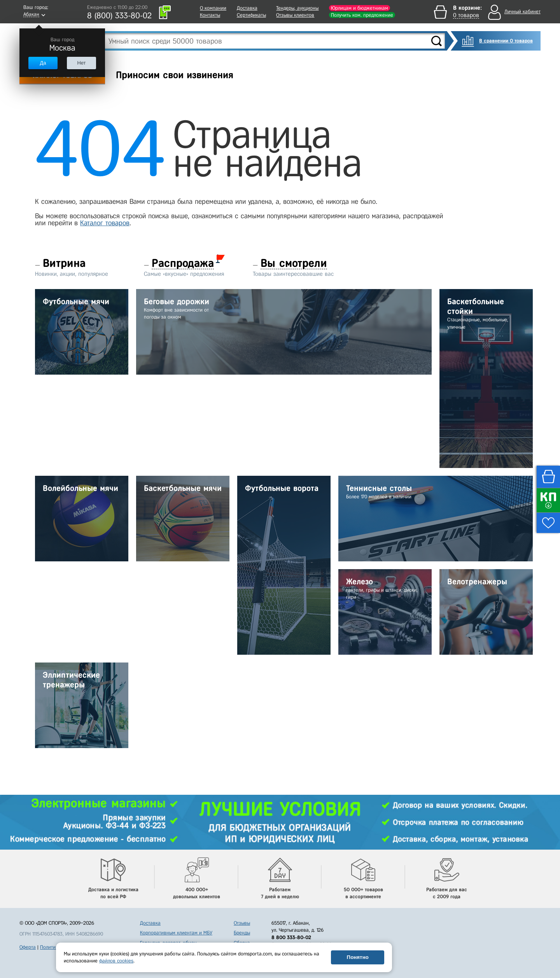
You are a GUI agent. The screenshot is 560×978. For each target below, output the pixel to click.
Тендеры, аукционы (297, 8)
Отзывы (242, 923)
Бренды (242, 933)
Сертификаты (251, 15)
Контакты (210, 15)
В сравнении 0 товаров (506, 41)
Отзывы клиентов (295, 15)
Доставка (247, 8)
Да (43, 63)
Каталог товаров (105, 223)
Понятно (358, 957)
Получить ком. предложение (362, 15)
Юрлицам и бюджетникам (360, 8)
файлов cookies (116, 961)
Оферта (28, 947)
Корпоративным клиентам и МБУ (176, 933)
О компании (213, 8)
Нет (81, 63)
